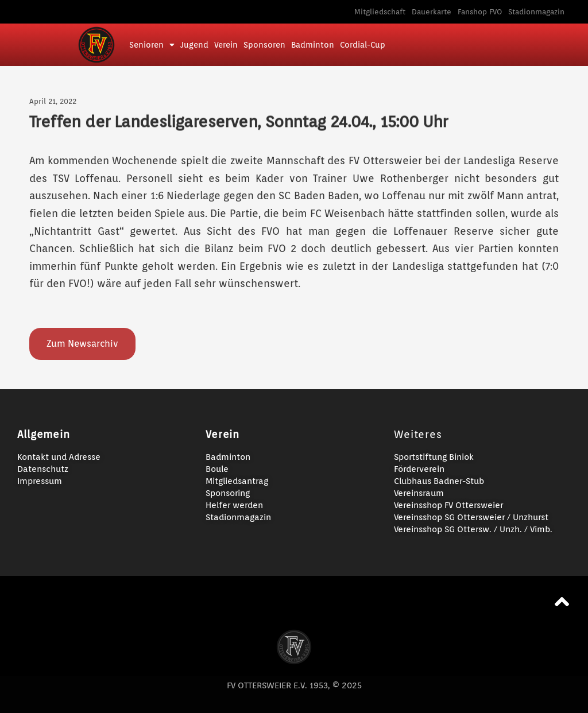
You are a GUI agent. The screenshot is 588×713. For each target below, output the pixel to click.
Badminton (313, 45)
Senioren (152, 45)
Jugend (194, 45)
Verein (226, 45)
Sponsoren (264, 45)
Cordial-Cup (363, 45)
